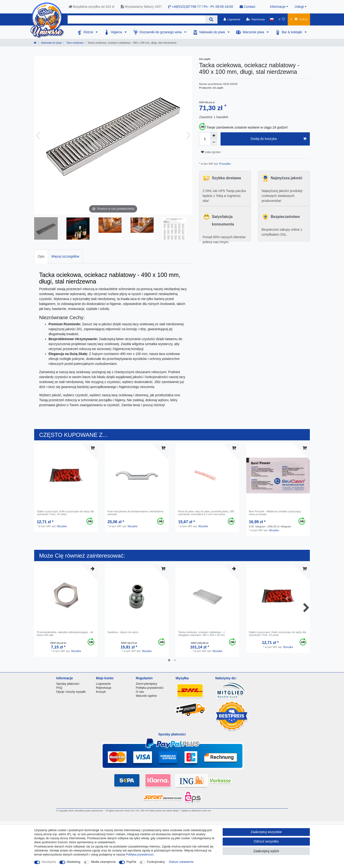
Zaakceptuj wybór (266, 851)
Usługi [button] (299, 7)
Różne (89, 32)
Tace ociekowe (74, 43)
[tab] (41, 257)
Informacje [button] (278, 7)
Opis (41, 256)
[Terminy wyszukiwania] (136, 19)
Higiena (117, 32)
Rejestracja (104, 688)
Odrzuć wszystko (266, 841)
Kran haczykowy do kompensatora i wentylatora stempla (135, 513)
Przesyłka (225, 164)
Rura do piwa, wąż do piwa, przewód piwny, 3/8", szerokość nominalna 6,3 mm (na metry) (207, 513)
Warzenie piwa (254, 32)
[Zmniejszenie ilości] (214, 142)
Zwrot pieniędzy (146, 684)
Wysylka (62, 526)
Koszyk (101, 692)
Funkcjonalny (156, 862)
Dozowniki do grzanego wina (161, 32)
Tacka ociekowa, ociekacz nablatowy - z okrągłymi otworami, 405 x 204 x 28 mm (201, 634)
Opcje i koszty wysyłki (71, 692)
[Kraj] (272, 19)
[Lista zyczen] (282, 19)
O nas (140, 692)
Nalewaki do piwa (213, 32)
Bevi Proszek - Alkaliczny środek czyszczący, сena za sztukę (275, 513)
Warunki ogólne (146, 696)
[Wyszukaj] (211, 19)
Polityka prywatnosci (140, 854)
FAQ (59, 688)
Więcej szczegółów (65, 256)
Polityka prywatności (149, 688)
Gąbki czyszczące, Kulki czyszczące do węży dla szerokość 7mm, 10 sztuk (65, 513)
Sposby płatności (68, 684)
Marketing (74, 862)
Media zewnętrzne (103, 862)
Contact (247, 7)
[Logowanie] (232, 19)
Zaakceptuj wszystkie (266, 832)
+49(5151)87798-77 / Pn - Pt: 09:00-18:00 (201, 7)
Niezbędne (49, 862)
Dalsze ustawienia (181, 862)
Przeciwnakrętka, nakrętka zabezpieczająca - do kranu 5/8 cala (65, 634)
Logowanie (103, 684)
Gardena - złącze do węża (123, 632)
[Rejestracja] (256, 19)
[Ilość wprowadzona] (205, 139)
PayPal (131, 862)
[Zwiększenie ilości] (214, 136)
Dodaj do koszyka (278, 139)
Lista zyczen (211, 152)
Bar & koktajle (292, 32)
